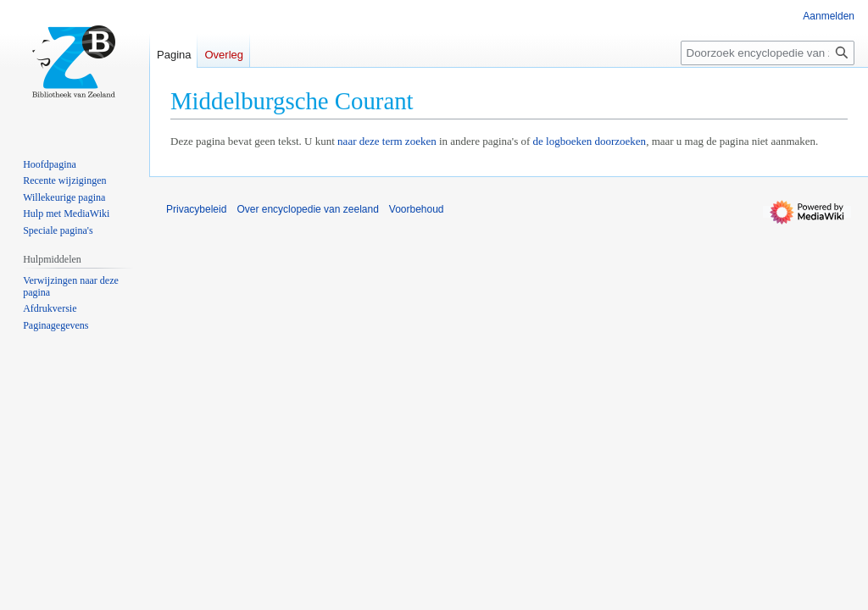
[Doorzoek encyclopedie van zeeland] (768, 53)
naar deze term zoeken (387, 141)
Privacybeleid (196, 209)
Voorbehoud (417, 209)
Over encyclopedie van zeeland (307, 209)
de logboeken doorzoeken (590, 141)
